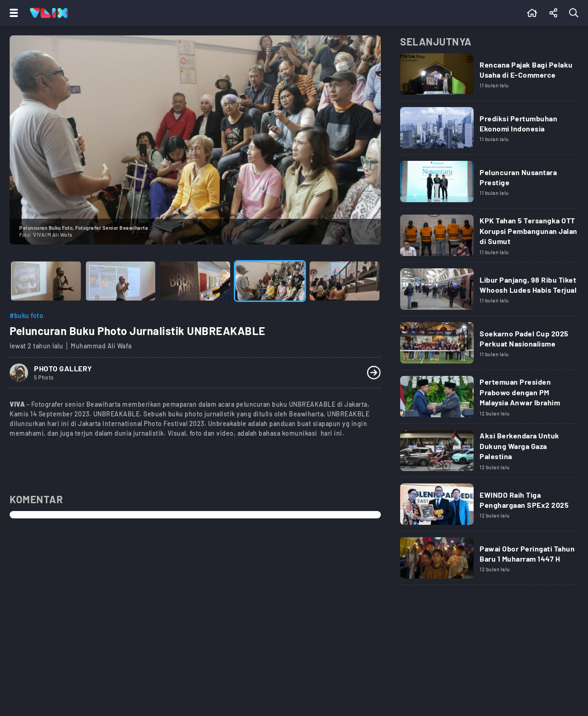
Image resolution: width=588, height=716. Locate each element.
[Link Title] (489, 77)
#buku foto (26, 315)
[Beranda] (532, 13)
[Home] (49, 13)
